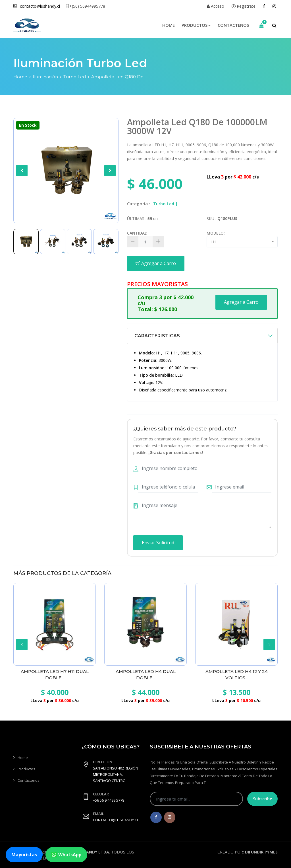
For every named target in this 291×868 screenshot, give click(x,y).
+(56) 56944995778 (85, 6)
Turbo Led (75, 77)
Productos (196, 25)
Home (169, 25)
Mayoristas (24, 855)
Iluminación (45, 77)
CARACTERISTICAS (157, 336)
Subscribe (262, 799)
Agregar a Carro (156, 263)
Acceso (216, 6)
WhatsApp (66, 855)
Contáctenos (233, 25)
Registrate (244, 6)
